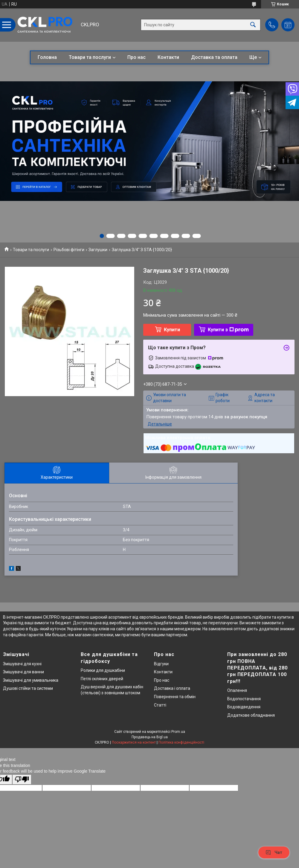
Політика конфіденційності (181, 742)
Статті (160, 705)
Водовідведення (244, 707)
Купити (172, 330)
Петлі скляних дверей (102, 679)
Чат (274, 852)
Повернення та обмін (175, 697)
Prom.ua (178, 732)
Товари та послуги (90, 57)
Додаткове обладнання (251, 715)
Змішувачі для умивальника (31, 680)
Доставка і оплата (172, 688)
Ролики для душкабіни (103, 670)
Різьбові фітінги (69, 250)
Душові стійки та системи (28, 688)
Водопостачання (244, 699)
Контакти (168, 57)
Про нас (136, 57)
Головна (47, 57)
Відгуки (161, 664)
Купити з (228, 330)
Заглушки (98, 250)
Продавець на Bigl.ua (150, 737)
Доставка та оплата (214, 57)
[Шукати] (253, 25)
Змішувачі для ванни (23, 672)
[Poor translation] (22, 780)
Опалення (237, 690)
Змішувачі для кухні (22, 664)
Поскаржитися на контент (134, 742)
